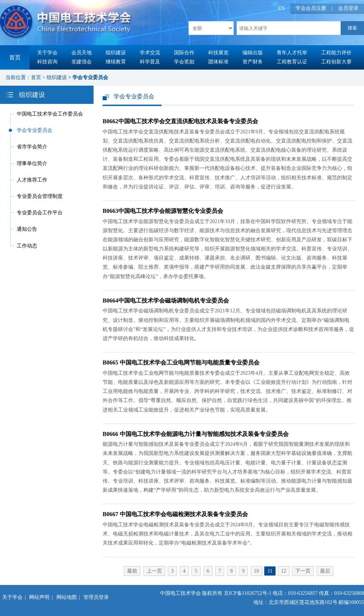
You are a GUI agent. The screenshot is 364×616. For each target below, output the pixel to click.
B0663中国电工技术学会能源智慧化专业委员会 (163, 211)
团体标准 (218, 62)
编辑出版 (253, 53)
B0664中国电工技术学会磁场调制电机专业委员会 (166, 301)
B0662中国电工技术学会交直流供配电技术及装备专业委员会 (180, 121)
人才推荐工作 (32, 180)
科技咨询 (47, 62)
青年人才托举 (292, 53)
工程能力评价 (336, 53)
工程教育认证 (292, 62)
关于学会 (47, 53)
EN (282, 8)
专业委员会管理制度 (40, 196)
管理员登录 (96, 597)
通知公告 (27, 229)
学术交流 (150, 53)
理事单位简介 (32, 163)
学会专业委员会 (90, 77)
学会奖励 (184, 62)
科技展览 (218, 53)
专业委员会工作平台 (40, 213)
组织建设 (116, 53)
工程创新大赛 (336, 62)
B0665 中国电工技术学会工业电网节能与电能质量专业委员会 (181, 362)
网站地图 (67, 597)
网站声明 (39, 597)
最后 (325, 571)
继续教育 (116, 62)
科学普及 (150, 62)
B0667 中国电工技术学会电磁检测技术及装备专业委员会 (175, 514)
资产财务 (253, 62)
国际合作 (184, 53)
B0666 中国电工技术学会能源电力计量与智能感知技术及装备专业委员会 (196, 434)
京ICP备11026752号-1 (248, 593)
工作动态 (27, 246)
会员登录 (348, 8)
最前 (132, 571)
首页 (15, 57)
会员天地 (82, 53)
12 (284, 571)
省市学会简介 (32, 147)
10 (257, 571)
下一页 (303, 571)
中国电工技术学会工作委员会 (50, 114)
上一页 (154, 571)
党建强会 (82, 62)
